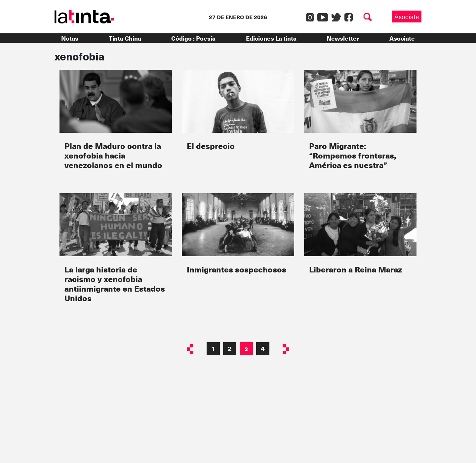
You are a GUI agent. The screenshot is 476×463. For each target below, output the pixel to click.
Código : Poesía (193, 38)
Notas (70, 38)
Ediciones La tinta (271, 38)
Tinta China (125, 38)
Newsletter (343, 38)
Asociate (407, 17)
